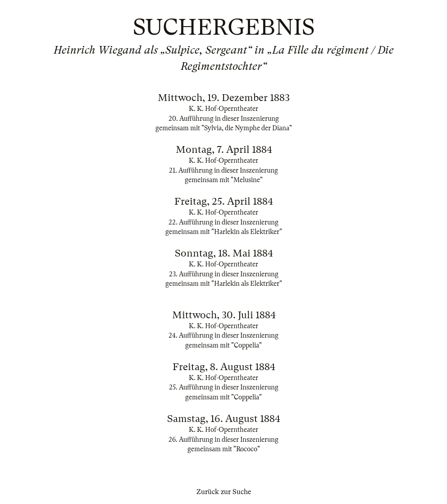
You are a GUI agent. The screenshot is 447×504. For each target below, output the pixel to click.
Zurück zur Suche (224, 492)
